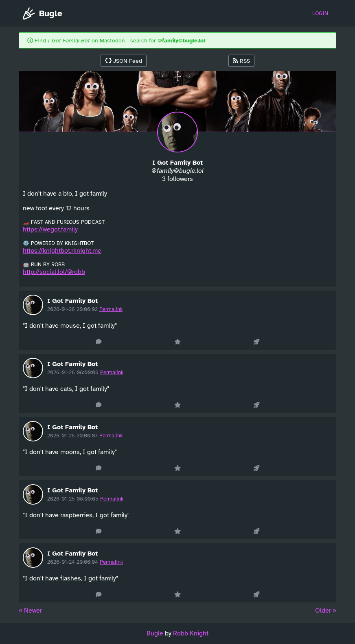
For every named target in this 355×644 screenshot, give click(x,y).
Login (320, 13)
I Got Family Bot (72, 301)
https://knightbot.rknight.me (62, 251)
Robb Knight (191, 633)
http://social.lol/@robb (54, 272)
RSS (241, 61)
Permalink (111, 309)
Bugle (43, 13)
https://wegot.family (50, 229)
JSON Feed (124, 61)
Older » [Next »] (326, 611)
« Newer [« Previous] (30, 611)
